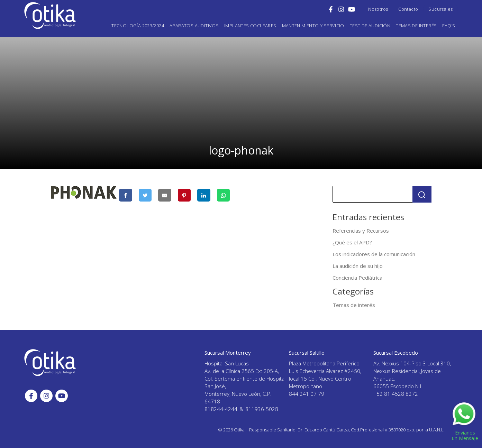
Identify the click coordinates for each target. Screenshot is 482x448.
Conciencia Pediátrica (357, 278)
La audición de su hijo (358, 266)
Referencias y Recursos (361, 231)
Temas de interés (354, 305)
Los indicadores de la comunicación (374, 254)
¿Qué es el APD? (352, 242)
